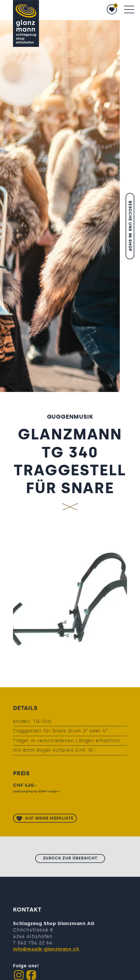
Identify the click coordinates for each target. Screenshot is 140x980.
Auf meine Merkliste (49, 820)
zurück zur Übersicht (70, 860)
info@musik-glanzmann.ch (46, 951)
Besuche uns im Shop (130, 226)
